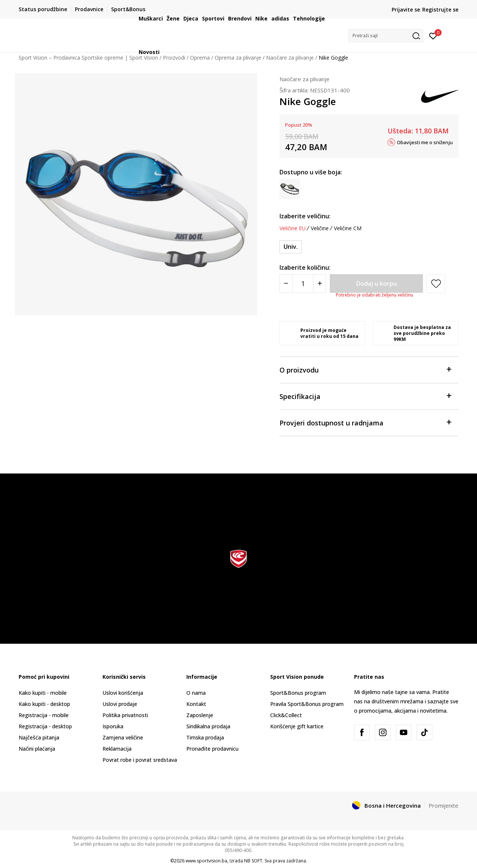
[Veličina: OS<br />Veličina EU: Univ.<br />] (291, 247)
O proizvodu (365, 369)
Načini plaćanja (37, 749)
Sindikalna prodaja (208, 726)
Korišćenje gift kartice (297, 726)
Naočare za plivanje (304, 79)
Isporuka (113, 726)
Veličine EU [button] (293, 228)
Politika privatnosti (125, 715)
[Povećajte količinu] (320, 283)
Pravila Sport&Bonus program (307, 704)
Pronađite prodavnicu (212, 749)
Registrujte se (440, 9)
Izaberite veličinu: (305, 216)
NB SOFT (253, 861)
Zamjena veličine (123, 737)
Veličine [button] (320, 228)
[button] (386, 36)
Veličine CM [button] (348, 228)
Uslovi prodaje (120, 704)
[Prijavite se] (433, 35)
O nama (196, 693)
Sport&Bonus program (298, 693)
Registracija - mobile (44, 715)
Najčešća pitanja (39, 737)
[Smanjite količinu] (286, 283)
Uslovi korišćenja (123, 693)
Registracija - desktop (45, 726)
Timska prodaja (205, 737)
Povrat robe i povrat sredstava (140, 760)
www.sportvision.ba (206, 861)
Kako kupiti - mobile (43, 693)
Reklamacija (117, 749)
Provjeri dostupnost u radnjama (365, 422)
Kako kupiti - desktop (44, 704)
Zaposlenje (200, 715)
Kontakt (196, 704)
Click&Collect (286, 715)
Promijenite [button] (443, 805)
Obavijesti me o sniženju (425, 142)
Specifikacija (365, 396)
